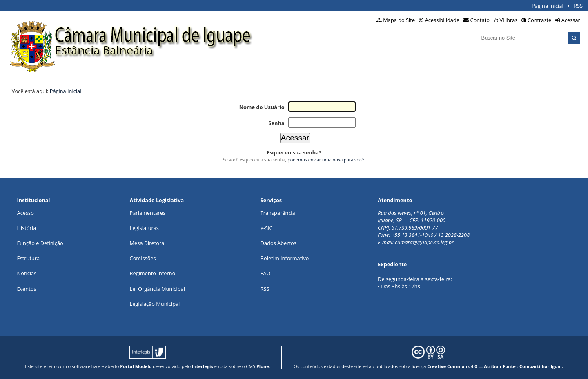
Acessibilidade (442, 20)
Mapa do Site (399, 20)
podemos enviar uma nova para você (326, 159)
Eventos (27, 289)
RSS (578, 6)
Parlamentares (148, 213)
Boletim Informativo (285, 258)
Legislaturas (144, 228)
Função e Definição (40, 243)
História (27, 228)
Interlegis (203, 366)
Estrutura (29, 258)
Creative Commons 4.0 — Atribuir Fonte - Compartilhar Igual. (495, 366)
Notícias (27, 273)
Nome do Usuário (262, 107)
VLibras (509, 20)
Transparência (278, 213)
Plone (263, 366)
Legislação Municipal (155, 304)
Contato (480, 20)
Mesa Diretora (147, 243)
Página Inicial (548, 6)
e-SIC (267, 228)
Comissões (143, 258)
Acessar (571, 20)
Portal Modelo (136, 366)
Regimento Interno (153, 273)
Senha (276, 123)
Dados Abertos (278, 243)
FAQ (266, 273)
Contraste (539, 20)
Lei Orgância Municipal (157, 289)
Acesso (26, 213)
